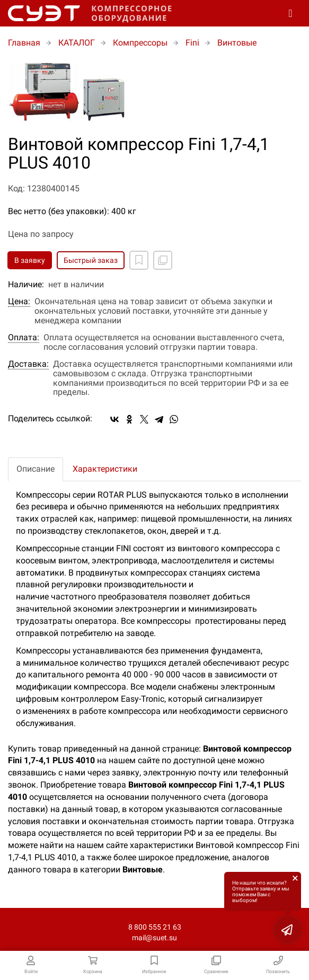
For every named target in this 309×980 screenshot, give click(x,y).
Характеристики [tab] (105, 469)
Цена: (19, 302)
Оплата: (24, 338)
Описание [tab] (36, 469)
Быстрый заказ (91, 260)
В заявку (30, 260)
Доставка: (28, 364)
